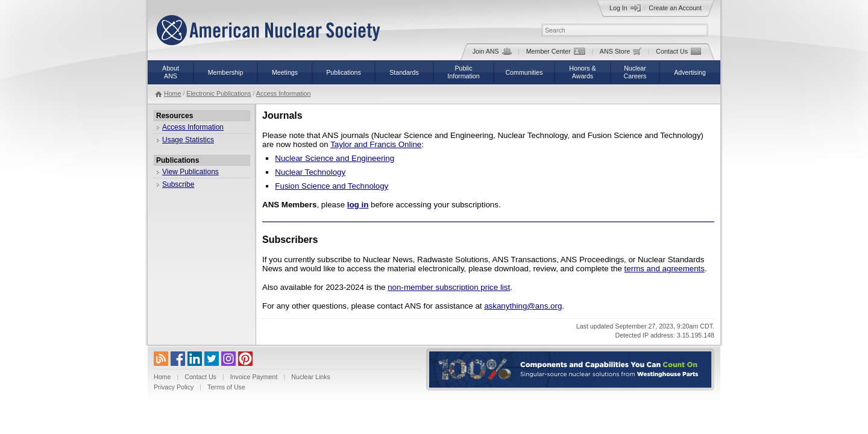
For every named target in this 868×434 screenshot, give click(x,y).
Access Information (284, 93)
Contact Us (678, 51)
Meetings (285, 72)
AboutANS (171, 72)
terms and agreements (665, 269)
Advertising (690, 72)
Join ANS (492, 51)
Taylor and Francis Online (376, 144)
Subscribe (178, 184)
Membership (226, 72)
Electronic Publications (219, 93)
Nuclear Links (311, 377)
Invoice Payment (254, 377)
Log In (625, 8)
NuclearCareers (635, 72)
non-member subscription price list (449, 287)
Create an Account (675, 8)
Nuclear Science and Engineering (335, 158)
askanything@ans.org (523, 306)
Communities (524, 72)
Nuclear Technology (310, 172)
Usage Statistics (188, 140)
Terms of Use (226, 387)
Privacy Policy (174, 387)
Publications (343, 72)
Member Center (556, 51)
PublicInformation (463, 72)
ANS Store (621, 51)
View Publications (190, 172)
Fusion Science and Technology (332, 186)
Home (172, 93)
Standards (404, 72)
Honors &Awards (582, 72)
